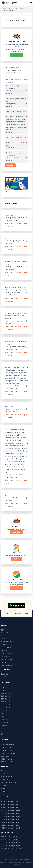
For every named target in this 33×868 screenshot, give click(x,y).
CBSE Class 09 (6, 696)
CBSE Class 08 (6, 699)
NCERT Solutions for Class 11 (11, 805)
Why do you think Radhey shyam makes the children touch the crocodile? (15, 316)
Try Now (16, 559)
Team (3, 788)
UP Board (4, 645)
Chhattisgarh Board (8, 653)
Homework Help (6, 8)
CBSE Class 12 (6, 687)
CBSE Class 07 (6, 702)
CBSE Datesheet (16, 849)
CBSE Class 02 (6, 717)
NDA (3, 731)
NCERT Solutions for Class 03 (11, 828)
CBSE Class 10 (6, 693)
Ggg (6, 495)
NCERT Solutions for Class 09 (11, 810)
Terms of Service (6, 777)
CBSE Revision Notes (8, 762)
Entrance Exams (6, 633)
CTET (3, 734)
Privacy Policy (5, 780)
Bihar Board (5, 650)
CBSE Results (5, 849)
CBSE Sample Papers (8, 744)
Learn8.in (4, 677)
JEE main (4, 725)
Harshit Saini (10, 137)
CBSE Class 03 (6, 714)
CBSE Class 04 (6, 711)
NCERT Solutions (7, 759)
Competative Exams (8, 636)
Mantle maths (9, 407)
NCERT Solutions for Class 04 (11, 825)
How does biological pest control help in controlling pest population (16, 289)
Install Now (17, 55)
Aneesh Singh (10, 111)
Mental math (9, 215)
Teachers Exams (6, 642)
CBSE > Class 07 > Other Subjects (16, 80)
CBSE (15, 8)
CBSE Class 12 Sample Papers (11, 837)
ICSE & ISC (4, 639)
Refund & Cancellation (8, 783)
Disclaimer (5, 774)
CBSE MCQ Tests (6, 750)
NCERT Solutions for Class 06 (11, 819)
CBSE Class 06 (6, 705)
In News (4, 785)
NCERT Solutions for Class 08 (11, 813)
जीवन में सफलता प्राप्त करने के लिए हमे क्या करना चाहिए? (16, 263)
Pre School (5, 722)
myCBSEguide (9, 3)
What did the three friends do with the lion (16, 343)
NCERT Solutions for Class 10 (11, 808)
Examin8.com (5, 674)
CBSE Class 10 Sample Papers (11, 843)
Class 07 (22, 8)
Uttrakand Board (7, 648)
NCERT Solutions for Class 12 (11, 802)
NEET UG (4, 728)
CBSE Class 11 (6, 690)
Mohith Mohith (10, 153)
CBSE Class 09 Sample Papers (11, 846)
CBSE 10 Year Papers (8, 753)
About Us (4, 771)
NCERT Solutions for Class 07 (11, 816)
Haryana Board (6, 656)
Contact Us (5, 791)
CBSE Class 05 (6, 708)
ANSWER (10, 165)
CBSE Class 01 (6, 719)
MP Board (4, 662)
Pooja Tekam (10, 99)
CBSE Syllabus (6, 756)
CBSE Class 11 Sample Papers (11, 840)
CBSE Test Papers (7, 747)
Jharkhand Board (7, 659)
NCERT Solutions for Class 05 (11, 822)
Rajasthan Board (7, 665)
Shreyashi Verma (11, 86)
